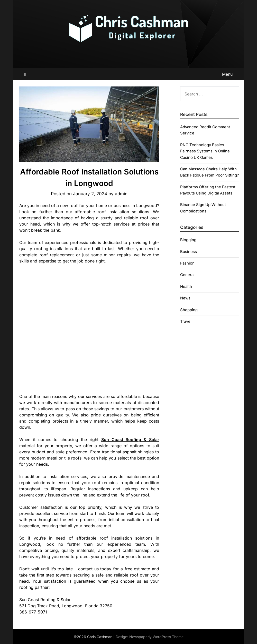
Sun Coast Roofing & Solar (130, 440)
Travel (186, 321)
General (187, 275)
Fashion (187, 263)
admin (121, 194)
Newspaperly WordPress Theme (156, 637)
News (185, 298)
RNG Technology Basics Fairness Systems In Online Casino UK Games (205, 151)
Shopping (189, 310)
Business (189, 252)
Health (186, 286)
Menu (227, 74)
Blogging (188, 240)
